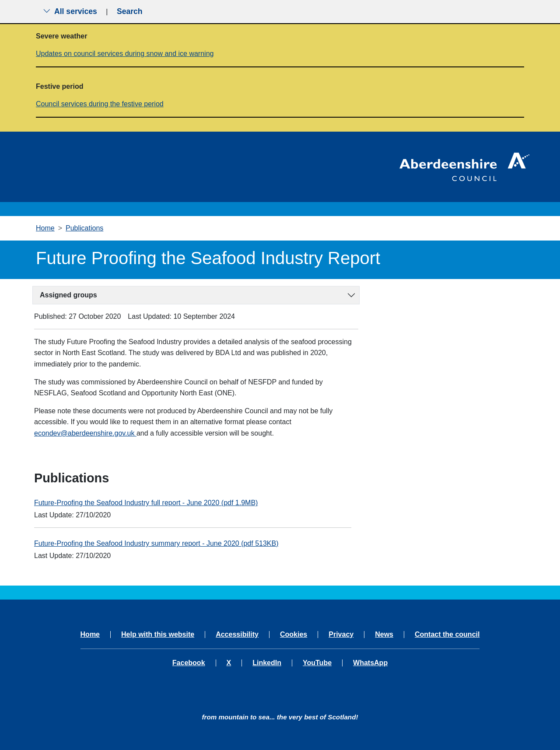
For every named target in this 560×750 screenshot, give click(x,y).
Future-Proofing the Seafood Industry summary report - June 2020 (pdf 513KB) (156, 543)
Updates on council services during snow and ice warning (125, 54)
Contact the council (447, 635)
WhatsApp (370, 663)
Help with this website (158, 635)
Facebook (189, 663)
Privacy (341, 635)
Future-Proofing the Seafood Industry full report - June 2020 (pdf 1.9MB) (146, 503)
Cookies (294, 635)
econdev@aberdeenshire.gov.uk (85, 433)
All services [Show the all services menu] (70, 11)
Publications (84, 228)
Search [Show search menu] (130, 11)
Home (45, 228)
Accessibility (237, 635)
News (384, 635)
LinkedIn (267, 663)
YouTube (317, 663)
